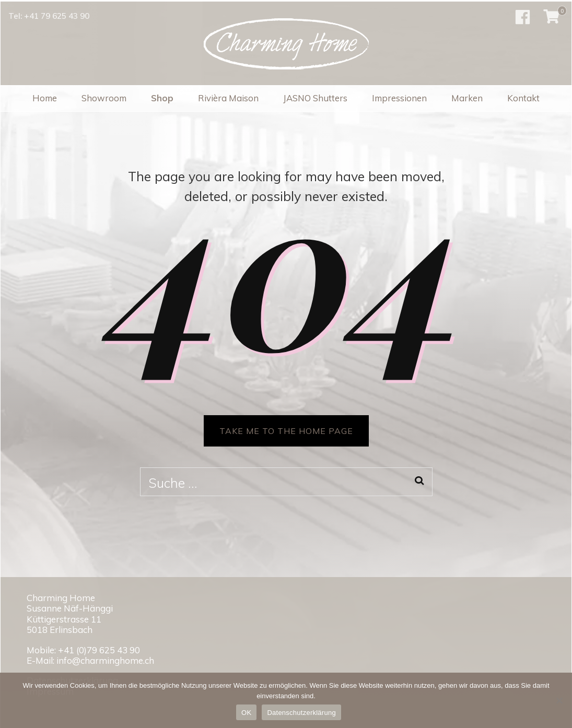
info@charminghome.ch (105, 660)
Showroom (104, 98)
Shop (162, 98)
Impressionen (399, 98)
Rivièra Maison (228, 98)
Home (45, 98)
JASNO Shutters (315, 98)
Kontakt (523, 98)
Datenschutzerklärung (301, 713)
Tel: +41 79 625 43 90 (49, 16)
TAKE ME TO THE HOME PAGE (286, 431)
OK (246, 713)
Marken (467, 98)
